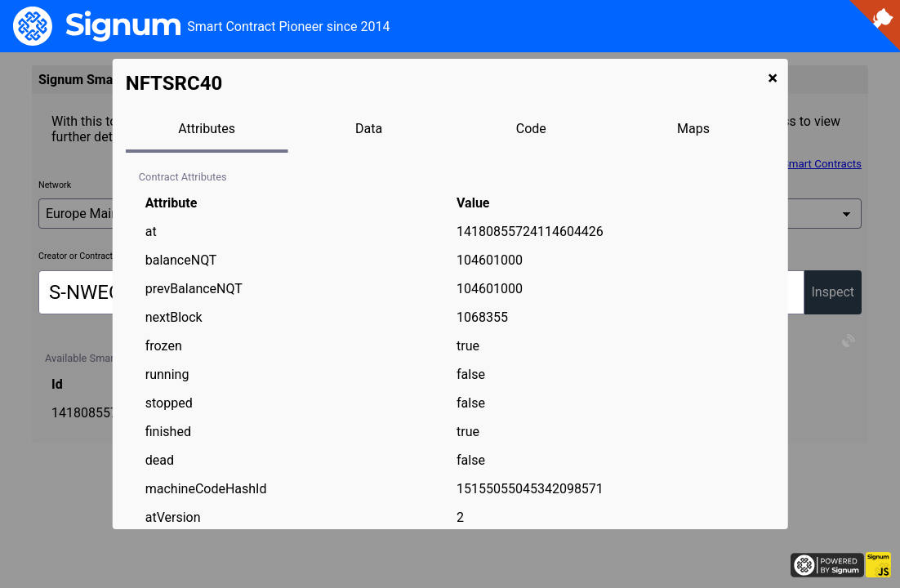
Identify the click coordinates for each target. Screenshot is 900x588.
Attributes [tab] (207, 129)
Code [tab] (531, 129)
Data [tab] (369, 129)
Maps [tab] (693, 129)
